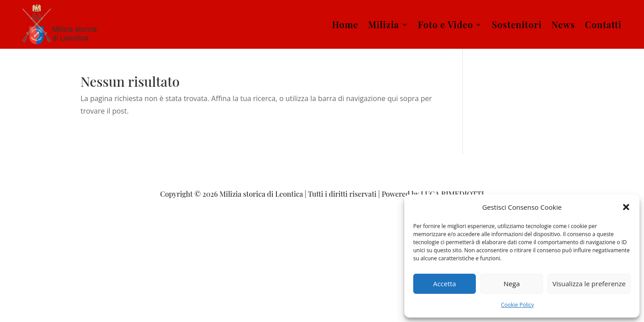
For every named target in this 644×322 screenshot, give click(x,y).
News (563, 24)
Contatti (603, 24)
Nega (512, 284)
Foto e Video (446, 24)
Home (345, 24)
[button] (626, 207)
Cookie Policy (517, 305)
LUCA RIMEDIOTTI (452, 194)
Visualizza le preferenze (589, 284)
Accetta (444, 284)
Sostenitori (517, 24)
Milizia (383, 24)
